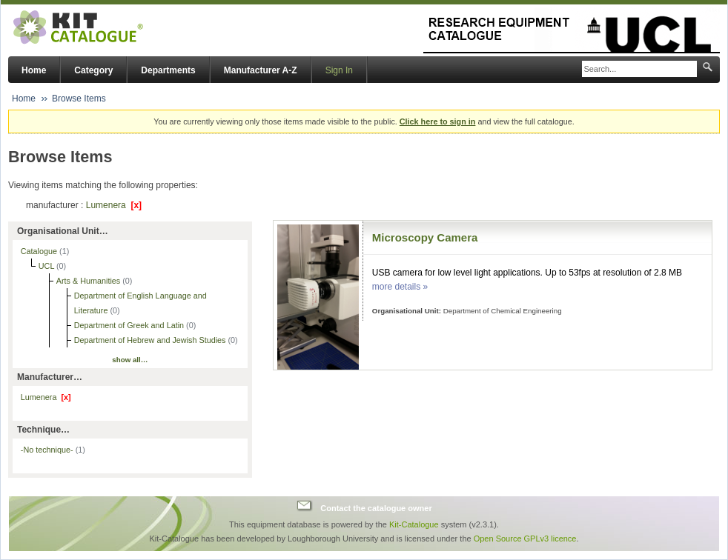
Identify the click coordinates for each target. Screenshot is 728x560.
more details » (400, 287)
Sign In (339, 70)
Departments (168, 70)
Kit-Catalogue (414, 524)
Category (93, 70)
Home (34, 70)
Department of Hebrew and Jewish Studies (151, 340)
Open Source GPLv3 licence (525, 539)
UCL (47, 266)
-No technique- (53, 450)
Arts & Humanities (89, 281)
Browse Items (79, 99)
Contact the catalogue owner (376, 507)
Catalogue (40, 251)
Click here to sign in (438, 121)
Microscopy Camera (425, 237)
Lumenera (114, 205)
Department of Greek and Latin (130, 325)
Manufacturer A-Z (261, 70)
